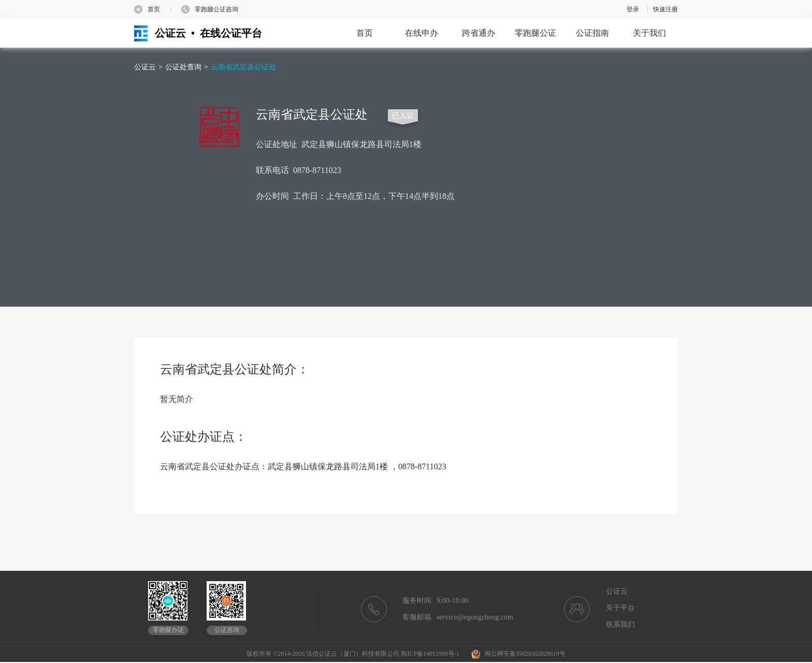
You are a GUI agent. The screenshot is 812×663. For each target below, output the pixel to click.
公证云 (145, 67)
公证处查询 (183, 67)
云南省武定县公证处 (243, 67)
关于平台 (620, 608)
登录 (633, 9)
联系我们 (620, 624)
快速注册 (665, 9)
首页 (154, 9)
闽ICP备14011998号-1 (430, 654)
